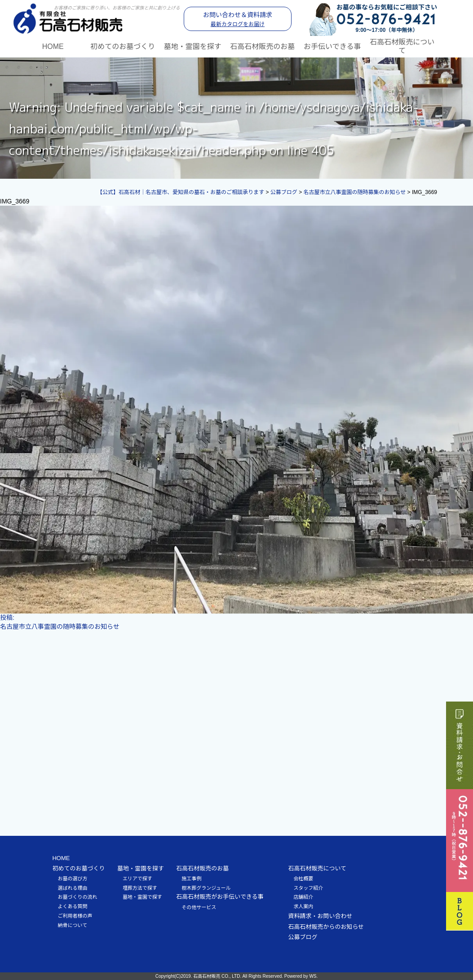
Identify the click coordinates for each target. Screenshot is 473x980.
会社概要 (303, 878)
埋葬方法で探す (140, 887)
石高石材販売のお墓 (262, 46)
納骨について (72, 925)
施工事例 (191, 878)
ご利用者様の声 (75, 915)
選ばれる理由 (72, 887)
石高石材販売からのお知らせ (326, 926)
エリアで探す (137, 878)
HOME (53, 46)
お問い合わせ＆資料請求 (238, 19)
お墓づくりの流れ (77, 897)
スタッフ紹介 (308, 887)
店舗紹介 (303, 897)
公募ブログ (303, 937)
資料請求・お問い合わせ (320, 916)
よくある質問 (72, 906)
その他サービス (199, 907)
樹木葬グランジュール (206, 887)
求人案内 (303, 906)
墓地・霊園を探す (193, 46)
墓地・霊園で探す (142, 897)
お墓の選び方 (72, 878)
